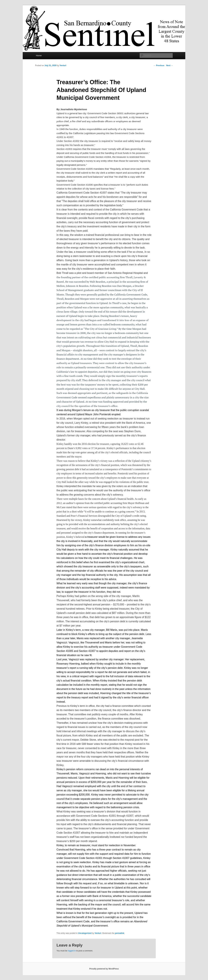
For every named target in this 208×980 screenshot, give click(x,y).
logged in (72, 951)
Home (39, 56)
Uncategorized (85, 933)
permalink (120, 933)
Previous (159, 65)
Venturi (63, 65)
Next (170, 65)
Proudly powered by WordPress (104, 969)
